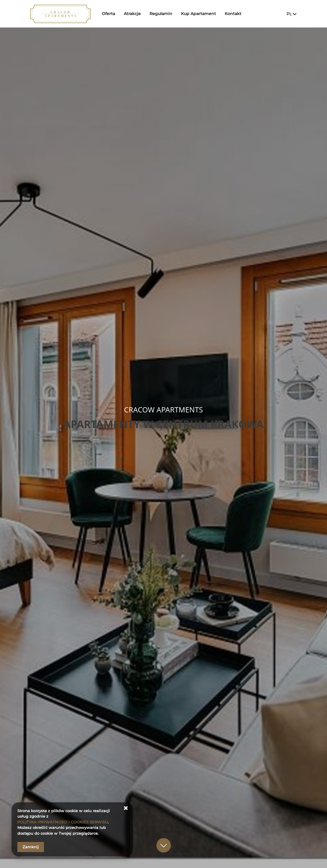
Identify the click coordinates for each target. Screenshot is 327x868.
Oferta (108, 14)
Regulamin (161, 14)
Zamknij (31, 847)
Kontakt (233, 14)
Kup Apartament (198, 14)
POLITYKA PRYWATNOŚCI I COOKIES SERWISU (63, 822)
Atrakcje (132, 14)
